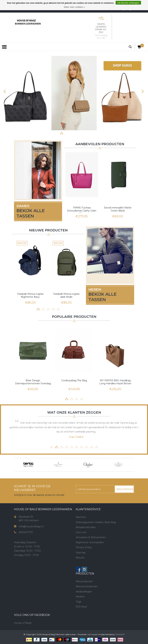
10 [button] (97, 447)
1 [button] (57, 133)
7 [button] (87, 133)
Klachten (81, 517)
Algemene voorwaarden (90, 542)
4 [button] (72, 133)
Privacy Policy (84, 547)
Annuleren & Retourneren (91, 537)
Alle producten (84, 581)
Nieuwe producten (87, 586)
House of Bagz (23, 623)
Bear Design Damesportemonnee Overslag (33, 382)
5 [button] (77, 133)
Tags (79, 602)
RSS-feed (81, 607)
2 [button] (62, 133)
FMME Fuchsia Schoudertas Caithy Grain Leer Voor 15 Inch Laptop (82, 209)
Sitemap (81, 553)
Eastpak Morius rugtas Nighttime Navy (30, 295)
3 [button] (67, 133)
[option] (74, 93)
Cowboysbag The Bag (74, 380)
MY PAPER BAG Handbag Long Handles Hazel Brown (115, 382)
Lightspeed (92, 634)
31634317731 (26, 532)
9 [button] (92, 447)
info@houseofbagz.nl (31, 526)
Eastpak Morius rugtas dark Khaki (66, 295)
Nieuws (80, 558)
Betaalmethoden (86, 527)
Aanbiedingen (84, 592)
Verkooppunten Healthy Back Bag (96, 522)
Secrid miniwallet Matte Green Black (118, 209)
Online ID (120, 634)
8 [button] (92, 133)
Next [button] (142, 91)
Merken (80, 597)
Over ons (81, 532)
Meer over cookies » (74, 7)
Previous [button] (6, 91)
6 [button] (82, 133)
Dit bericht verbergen (128, 3)
